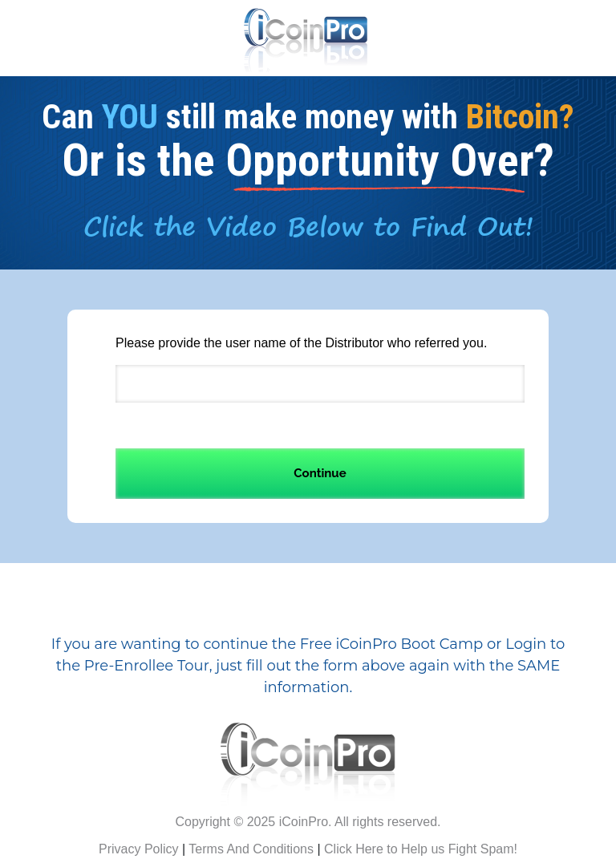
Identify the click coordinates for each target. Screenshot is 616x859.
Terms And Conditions (251, 849)
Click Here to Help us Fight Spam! (421, 849)
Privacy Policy (139, 849)
